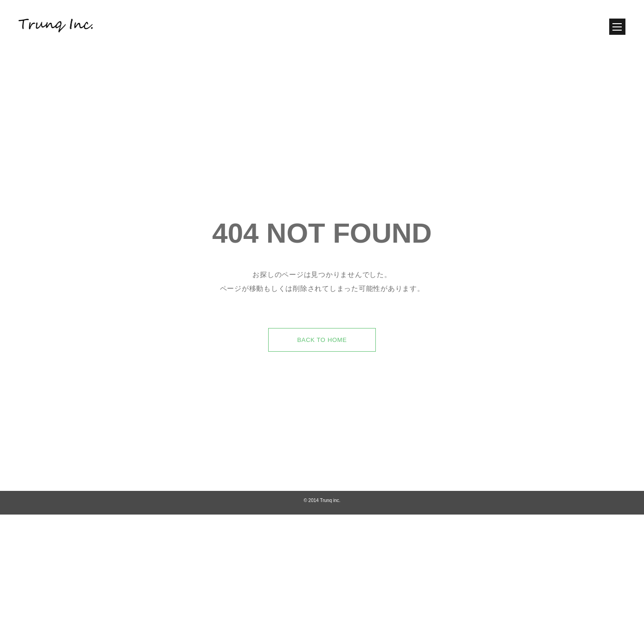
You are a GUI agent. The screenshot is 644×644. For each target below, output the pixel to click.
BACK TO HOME (322, 358)
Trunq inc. (330, 518)
